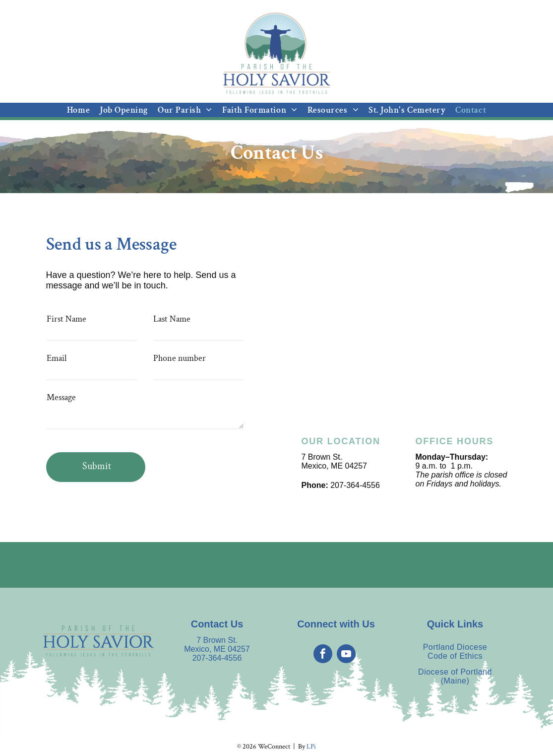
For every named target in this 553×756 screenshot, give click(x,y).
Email (57, 358)
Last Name (172, 319)
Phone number (180, 358)
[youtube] (346, 655)
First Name (66, 319)
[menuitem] (78, 110)
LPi (311, 747)
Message (61, 397)
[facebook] (323, 655)
